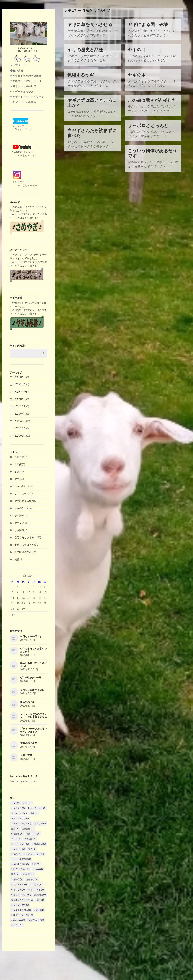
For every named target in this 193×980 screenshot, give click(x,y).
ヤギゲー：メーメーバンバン (27, 96)
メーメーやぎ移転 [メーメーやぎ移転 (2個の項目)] (21, 859)
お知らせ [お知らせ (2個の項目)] (32, 879)
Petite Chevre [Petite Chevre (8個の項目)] (37, 808)
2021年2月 (20, 428)
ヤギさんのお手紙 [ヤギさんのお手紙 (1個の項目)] (21, 894)
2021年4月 (20, 413)
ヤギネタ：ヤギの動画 (23, 86)
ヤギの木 (137, 75)
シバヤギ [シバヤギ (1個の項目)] (36, 884)
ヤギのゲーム (22, 508)
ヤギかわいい (22, 486)
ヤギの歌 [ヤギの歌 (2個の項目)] (28, 874)
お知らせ (19, 457)
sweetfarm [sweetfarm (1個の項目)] (18, 920)
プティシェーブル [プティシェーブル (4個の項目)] (21, 823)
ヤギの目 (137, 50)
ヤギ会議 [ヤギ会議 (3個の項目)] (30, 838)
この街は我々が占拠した (152, 100)
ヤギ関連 (19, 530)
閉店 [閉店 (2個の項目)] (15, 874)
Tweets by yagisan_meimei (24, 781)
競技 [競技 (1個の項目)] (40, 899)
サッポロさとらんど (148, 125)
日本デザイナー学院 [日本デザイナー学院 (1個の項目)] (22, 915)
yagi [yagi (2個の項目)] (39, 869)
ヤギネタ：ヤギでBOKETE (26, 81)
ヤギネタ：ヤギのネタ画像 (26, 75)
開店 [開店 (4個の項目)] (15, 828)
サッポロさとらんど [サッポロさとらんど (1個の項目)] (22, 899)
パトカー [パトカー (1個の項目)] (17, 925)
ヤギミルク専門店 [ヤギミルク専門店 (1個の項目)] (21, 909)
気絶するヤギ (81, 75)
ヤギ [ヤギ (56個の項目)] (15, 803)
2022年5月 (20, 399)
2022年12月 (21, 391)
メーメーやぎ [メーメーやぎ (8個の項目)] (19, 813)
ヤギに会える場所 (24, 500)
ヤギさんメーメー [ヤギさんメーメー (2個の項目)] (34, 854)
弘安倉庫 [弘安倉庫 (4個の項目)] (28, 828)
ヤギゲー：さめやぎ (22, 91)
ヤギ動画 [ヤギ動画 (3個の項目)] (17, 833)
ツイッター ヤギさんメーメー (22, 125)
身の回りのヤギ (23, 552)
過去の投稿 (16, 70)
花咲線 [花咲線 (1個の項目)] (39, 909)
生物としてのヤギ (24, 544)
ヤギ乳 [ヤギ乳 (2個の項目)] (16, 854)
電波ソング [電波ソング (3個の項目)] (33, 833)
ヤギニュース (22, 493)
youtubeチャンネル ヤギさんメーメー (23, 151)
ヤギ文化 (19, 522)
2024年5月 (20, 377)
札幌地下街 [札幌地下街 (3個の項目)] (39, 843)
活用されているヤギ (25, 537)
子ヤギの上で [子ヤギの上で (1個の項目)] (36, 920)
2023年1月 (20, 384)
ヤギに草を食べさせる (90, 24)
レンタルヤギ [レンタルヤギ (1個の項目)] (19, 884)
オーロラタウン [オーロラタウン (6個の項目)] (20, 818)
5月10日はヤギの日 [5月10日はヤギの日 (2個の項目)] (22, 869)
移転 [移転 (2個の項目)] (36, 864)
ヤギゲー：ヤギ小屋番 (23, 102)
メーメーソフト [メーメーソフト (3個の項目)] (20, 843)
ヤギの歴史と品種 (85, 50)
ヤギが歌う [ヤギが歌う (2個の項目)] (18, 848)
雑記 (17, 559)
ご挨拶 (18, 464)
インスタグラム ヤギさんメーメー (23, 181)
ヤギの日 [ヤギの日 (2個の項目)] (17, 879)
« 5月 (13, 614)
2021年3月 (20, 421)
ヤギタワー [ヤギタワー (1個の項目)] (18, 889)
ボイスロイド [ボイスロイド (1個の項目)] (36, 889)
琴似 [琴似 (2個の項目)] (32, 848)
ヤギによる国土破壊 (148, 24)
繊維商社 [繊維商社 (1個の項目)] (40, 894)
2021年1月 (20, 435)
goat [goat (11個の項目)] (27, 803)
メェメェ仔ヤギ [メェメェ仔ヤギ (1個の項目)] (20, 904)
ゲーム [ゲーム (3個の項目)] (16, 838)
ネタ (17, 471)
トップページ (18, 65)
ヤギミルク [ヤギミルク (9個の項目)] (18, 808)
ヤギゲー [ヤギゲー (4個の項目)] (40, 823)
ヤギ (17, 478)
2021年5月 (20, 406)
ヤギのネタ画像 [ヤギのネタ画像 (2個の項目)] (20, 864)
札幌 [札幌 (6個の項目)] (34, 813)
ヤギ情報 (19, 515)
